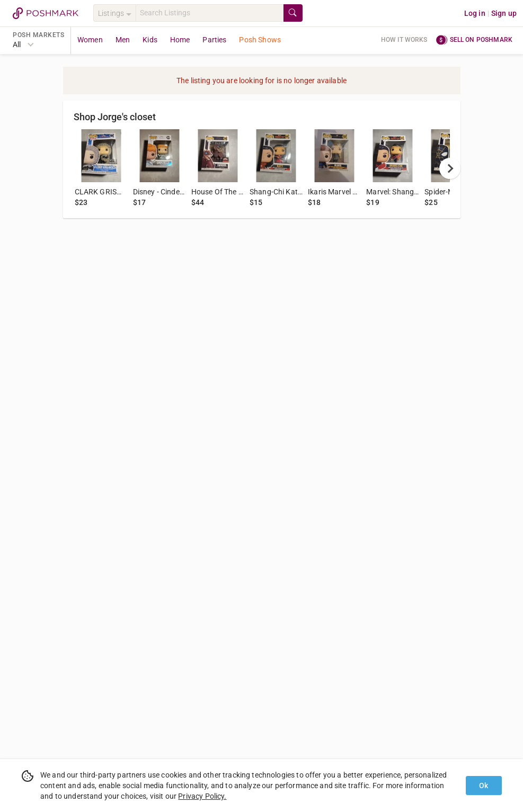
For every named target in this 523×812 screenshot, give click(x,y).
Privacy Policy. (202, 796)
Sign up (504, 13)
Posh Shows (260, 40)
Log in (475, 13)
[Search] (210, 13)
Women (90, 40)
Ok (484, 786)
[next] (450, 168)
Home (180, 40)
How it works (404, 40)
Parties (214, 40)
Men (123, 40)
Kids (150, 40)
